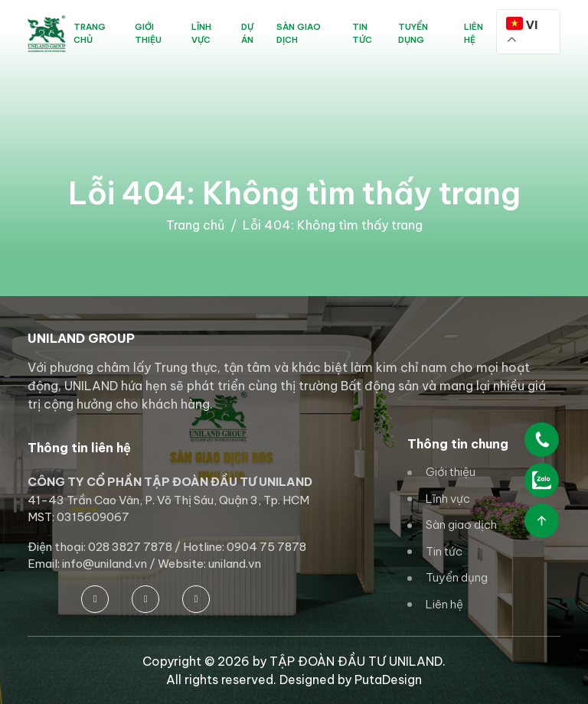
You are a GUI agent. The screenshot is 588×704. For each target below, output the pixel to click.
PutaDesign (388, 680)
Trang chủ (195, 225)
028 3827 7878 (130, 547)
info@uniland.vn (105, 564)
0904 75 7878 (266, 547)
